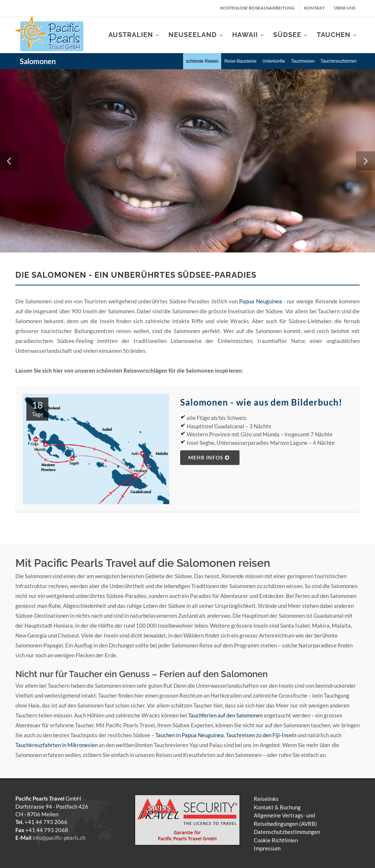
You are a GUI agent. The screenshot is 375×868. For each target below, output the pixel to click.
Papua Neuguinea (260, 301)
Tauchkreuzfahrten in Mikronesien (57, 745)
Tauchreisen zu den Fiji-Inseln (261, 735)
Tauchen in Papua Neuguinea (190, 735)
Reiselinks (266, 799)
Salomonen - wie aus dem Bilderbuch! (261, 402)
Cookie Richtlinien (276, 840)
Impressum (267, 848)
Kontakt (314, 8)
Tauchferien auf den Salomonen (225, 715)
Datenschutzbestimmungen (287, 832)
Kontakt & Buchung (277, 807)
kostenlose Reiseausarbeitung (257, 8)
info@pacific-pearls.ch (59, 838)
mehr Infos (209, 457)
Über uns (345, 8)
